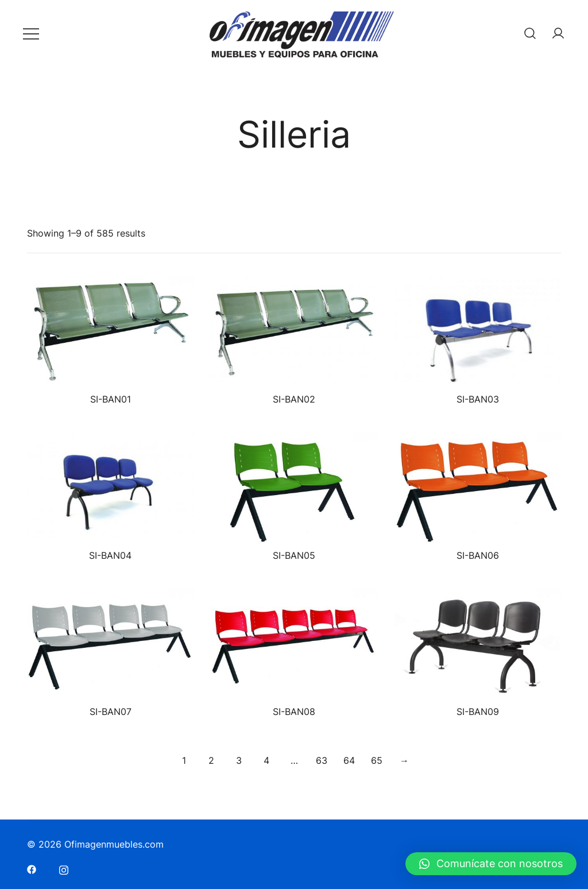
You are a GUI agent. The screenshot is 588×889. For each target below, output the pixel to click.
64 (349, 760)
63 (322, 760)
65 (377, 760)
